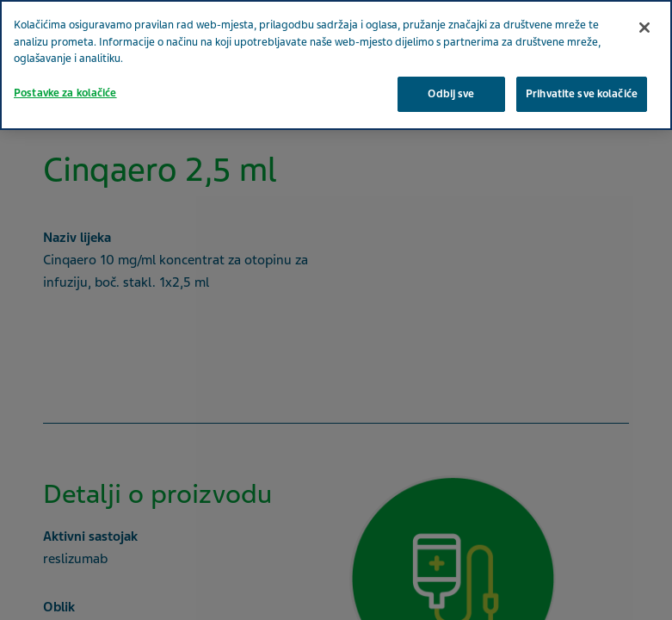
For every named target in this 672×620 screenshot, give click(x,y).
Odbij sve (451, 94)
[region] (336, 65)
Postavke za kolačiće (65, 93)
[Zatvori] (644, 28)
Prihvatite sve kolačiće (582, 94)
